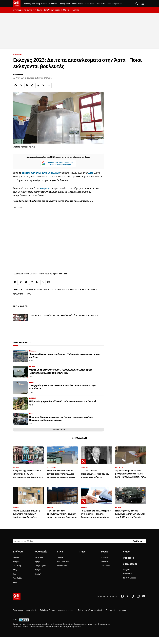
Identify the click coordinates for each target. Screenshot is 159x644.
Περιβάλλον (18, 578)
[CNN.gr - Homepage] (17, 4)
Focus (74, 4)
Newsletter (128, 574)
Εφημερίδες (118, 4)
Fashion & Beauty (64, 562)
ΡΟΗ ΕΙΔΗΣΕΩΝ (22, 343)
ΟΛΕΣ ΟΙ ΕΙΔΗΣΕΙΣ (58, 430)
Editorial (104, 557)
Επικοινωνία (111, 610)
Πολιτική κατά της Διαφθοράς (90, 610)
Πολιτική (36, 4)
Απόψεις (105, 562)
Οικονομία (45, 4)
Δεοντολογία (32, 610)
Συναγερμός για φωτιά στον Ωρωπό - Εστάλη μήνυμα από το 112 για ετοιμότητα (46, 10)
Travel (80, 4)
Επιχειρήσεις (41, 566)
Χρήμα (38, 562)
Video (109, 4)
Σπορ (86, 4)
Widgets (126, 570)
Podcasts (128, 558)
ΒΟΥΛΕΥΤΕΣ (18, 294)
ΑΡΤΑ (29, 294)
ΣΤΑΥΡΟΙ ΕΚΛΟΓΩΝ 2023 (36, 290)
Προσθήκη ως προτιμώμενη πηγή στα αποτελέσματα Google (57, 164)
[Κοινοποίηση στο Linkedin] (38, 85)
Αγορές (38, 570)
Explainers (105, 566)
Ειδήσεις (27, 4)
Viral (15, 582)
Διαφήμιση (123, 610)
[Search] (139, 541)
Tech (92, 4)
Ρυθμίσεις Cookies (48, 610)
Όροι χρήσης (18, 610)
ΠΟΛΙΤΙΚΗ (18, 54)
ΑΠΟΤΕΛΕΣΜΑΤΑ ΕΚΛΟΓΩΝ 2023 (65, 290)
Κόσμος (62, 4)
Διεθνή (38, 574)
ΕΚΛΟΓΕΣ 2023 (89, 290)
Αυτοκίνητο (100, 4)
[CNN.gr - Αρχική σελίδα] (17, 597)
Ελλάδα (54, 4)
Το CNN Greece (129, 578)
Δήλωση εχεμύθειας (67, 610)
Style (68, 4)
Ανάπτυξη (39, 557)
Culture (60, 557)
